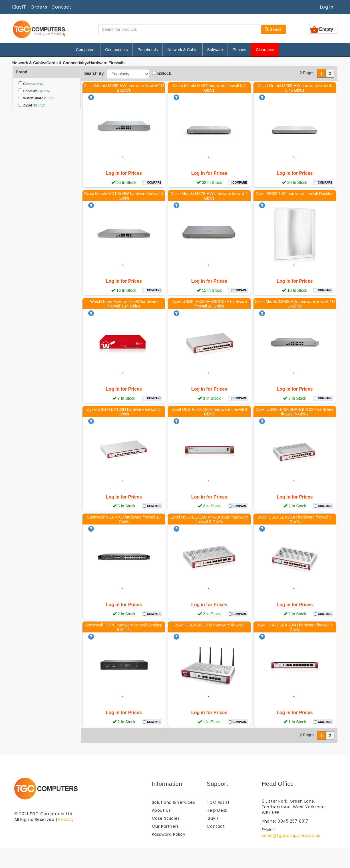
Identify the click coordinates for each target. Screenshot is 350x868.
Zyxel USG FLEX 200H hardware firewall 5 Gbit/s (295, 627)
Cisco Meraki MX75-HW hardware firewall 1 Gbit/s (209, 196)
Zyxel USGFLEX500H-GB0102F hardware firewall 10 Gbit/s (209, 304)
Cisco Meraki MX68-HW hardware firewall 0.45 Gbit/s (295, 88)
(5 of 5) (45, 91)
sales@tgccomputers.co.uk (291, 835)
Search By (94, 73)
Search (273, 29)
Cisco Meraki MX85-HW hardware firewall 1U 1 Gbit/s (295, 304)
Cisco (28, 84)
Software (215, 50)
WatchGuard (33, 98)
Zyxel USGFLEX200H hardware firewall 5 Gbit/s (295, 519)
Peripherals (148, 50)
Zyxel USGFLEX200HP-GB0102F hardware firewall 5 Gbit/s (295, 412)
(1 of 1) (49, 98)
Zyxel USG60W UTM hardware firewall (209, 625)
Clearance (265, 50)
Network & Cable (183, 50)
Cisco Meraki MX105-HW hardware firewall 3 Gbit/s (124, 196)
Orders (39, 7)
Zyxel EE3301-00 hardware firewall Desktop (295, 194)
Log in (327, 7)
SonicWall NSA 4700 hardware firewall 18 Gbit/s (124, 519)
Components (116, 50)
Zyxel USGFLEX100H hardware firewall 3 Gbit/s (124, 412)
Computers (86, 50)
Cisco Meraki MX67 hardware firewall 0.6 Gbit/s (209, 88)
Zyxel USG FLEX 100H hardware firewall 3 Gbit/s (209, 412)
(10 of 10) (39, 106)
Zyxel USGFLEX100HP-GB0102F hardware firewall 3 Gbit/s (209, 519)
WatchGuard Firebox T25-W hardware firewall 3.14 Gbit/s (124, 304)
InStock (162, 73)
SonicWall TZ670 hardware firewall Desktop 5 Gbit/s (124, 627)
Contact (61, 7)
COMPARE (154, 183)
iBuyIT (19, 7)
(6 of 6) (38, 84)
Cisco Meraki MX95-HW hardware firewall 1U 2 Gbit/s (124, 88)
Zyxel (28, 105)
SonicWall (31, 91)
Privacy (66, 819)
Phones (239, 50)
